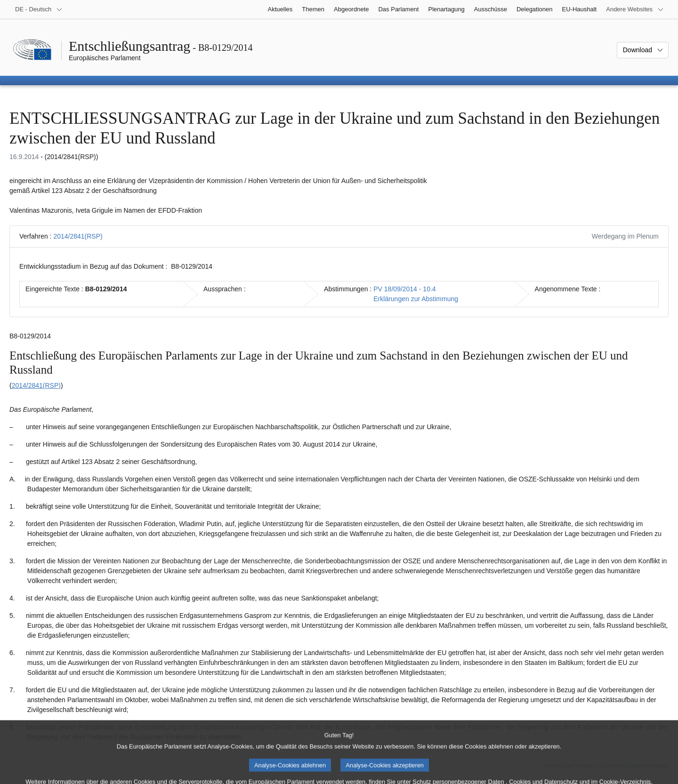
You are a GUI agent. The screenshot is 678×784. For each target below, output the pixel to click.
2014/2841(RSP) (78, 236)
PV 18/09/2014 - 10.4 (404, 289)
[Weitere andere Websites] (635, 9)
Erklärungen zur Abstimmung (416, 299)
